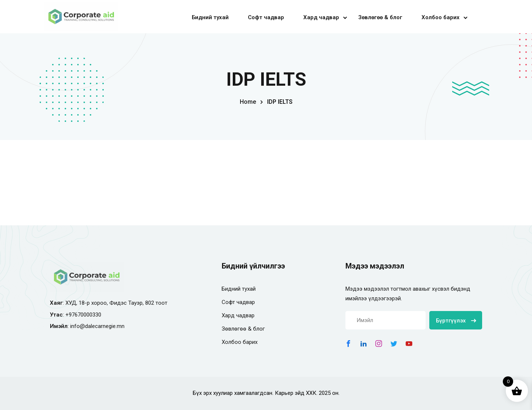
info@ (78, 326)
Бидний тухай (210, 17)
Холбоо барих (441, 17)
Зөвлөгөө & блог (380, 17)
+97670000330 (83, 315)
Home (248, 102)
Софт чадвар (266, 17)
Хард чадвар (321, 17)
